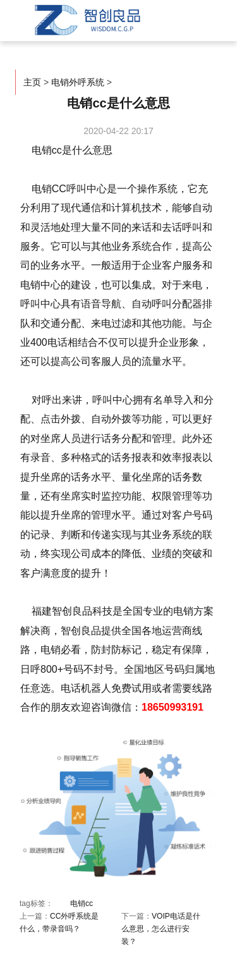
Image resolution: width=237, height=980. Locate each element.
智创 (86, 20)
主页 (32, 82)
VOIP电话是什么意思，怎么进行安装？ (161, 929)
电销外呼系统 (78, 82)
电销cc (82, 903)
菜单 (193, 17)
